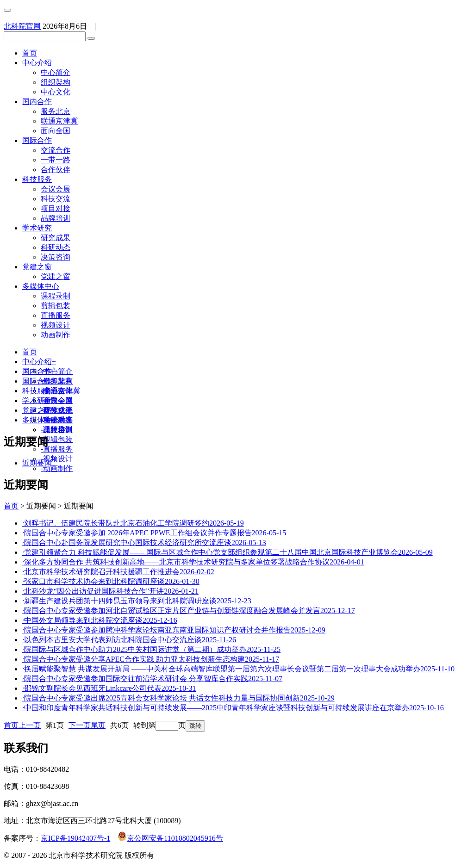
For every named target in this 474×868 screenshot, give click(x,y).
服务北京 (56, 111)
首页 (30, 53)
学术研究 (37, 228)
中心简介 (56, 72)
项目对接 (56, 208)
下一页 (80, 725)
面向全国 (56, 131)
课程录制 (56, 296)
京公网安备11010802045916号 (170, 838)
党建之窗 (37, 267)
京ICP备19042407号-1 (75, 838)
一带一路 (56, 160)
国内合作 (37, 102)
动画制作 (56, 335)
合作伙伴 (56, 170)
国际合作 (37, 140)
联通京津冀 (59, 121)
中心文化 (56, 92)
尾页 (98, 725)
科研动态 (56, 247)
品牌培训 (56, 218)
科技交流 (56, 199)
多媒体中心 (41, 286)
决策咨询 (56, 257)
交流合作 (56, 150)
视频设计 (56, 325)
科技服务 (37, 179)
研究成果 (56, 238)
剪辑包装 (56, 306)
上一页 (30, 725)
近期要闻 (37, 463)
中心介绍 (37, 63)
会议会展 (56, 189)
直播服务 (56, 315)
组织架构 (56, 82)
